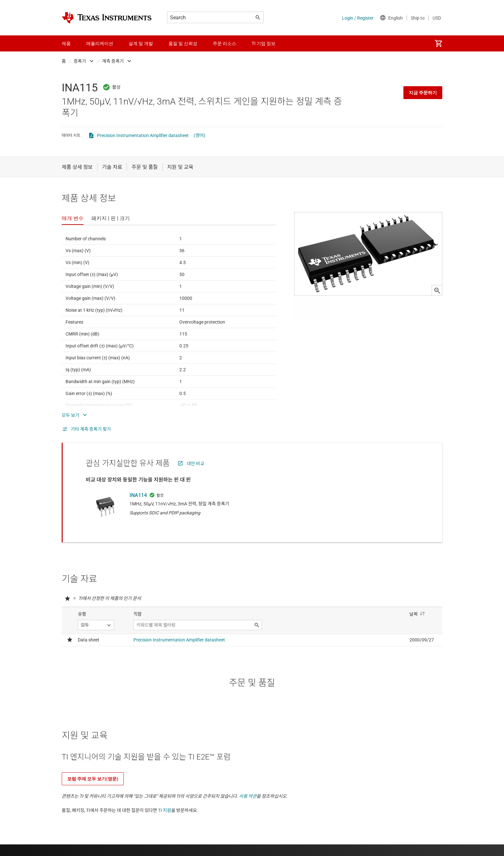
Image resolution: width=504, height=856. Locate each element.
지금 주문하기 (423, 93)
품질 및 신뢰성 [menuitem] (183, 43)
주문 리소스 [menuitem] (225, 43)
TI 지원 (165, 810)
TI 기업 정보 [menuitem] (264, 43)
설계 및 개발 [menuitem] (141, 43)
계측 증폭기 (113, 61)
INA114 (138, 495)
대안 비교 (196, 464)
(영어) (200, 135)
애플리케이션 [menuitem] (100, 43)
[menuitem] (438, 43)
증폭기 (80, 61)
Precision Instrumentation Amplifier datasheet (143, 135)
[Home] (107, 18)
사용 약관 (248, 796)
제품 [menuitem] (66, 43)
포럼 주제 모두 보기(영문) (93, 779)
